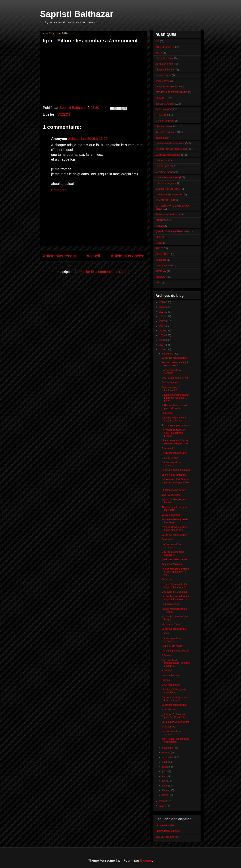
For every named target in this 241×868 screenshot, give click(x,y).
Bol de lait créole (165, 58)
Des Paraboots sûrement (175, 378)
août (165, 762)
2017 (162, 345)
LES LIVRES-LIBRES (167, 837)
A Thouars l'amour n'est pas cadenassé (174, 407)
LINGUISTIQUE (164, 172)
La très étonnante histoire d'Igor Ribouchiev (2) (175, 586)
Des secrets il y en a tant (175, 592)
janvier (166, 795)
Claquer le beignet (165, 70)
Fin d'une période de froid (175, 651)
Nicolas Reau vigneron (168, 831)
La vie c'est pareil (171, 515)
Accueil (93, 256)
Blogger (146, 860)
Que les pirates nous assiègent (173, 553)
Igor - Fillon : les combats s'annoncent (175, 740)
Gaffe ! (165, 633)
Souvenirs (161, 260)
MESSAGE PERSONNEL (169, 195)
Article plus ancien (128, 256)
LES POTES (162, 160)
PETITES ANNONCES (168, 214)
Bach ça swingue (171, 495)
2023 (162, 316)
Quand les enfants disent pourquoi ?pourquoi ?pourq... (175, 398)
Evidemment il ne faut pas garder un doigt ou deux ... (176, 482)
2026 (162, 302)
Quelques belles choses (175, 559)
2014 (162, 806)
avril (165, 781)
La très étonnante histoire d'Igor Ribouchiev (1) (175, 598)
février (166, 790)
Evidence (167, 579)
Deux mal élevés (171, 685)
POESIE (160, 226)
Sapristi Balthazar (77, 14)
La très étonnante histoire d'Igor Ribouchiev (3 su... (175, 572)
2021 (162, 326)
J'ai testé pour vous (166, 132)
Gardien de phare (165, 121)
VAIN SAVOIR (163, 266)
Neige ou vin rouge (172, 646)
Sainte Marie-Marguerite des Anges (175, 521)
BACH (159, 53)
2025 (162, 307)
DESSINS (161, 98)
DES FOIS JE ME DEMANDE (171, 92)
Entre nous (167, 539)
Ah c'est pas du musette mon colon (175, 509)
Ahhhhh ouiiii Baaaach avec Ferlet (174, 691)
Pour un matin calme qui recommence (175, 364)
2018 (162, 340)
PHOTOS (161, 220)
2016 (162, 349)
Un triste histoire (170, 675)
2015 (162, 801)
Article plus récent (59, 256)
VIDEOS (64, 114)
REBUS (160, 237)
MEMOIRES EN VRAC (168, 189)
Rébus (159, 243)
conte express (163, 81)
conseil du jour (163, 75)
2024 (162, 312)
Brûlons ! (166, 680)
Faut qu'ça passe (171, 604)
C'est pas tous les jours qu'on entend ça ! (174, 529)
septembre (168, 757)
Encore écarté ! (170, 382)
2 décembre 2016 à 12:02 (88, 139)
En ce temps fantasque (174, 475)
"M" (157, 41)
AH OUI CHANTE (165, 47)
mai (164, 776)
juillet (165, 767)
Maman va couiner (172, 624)
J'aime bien (162, 138)
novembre (168, 748)
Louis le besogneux (166, 183)
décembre (168, 354)
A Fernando (168, 448)
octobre (167, 753)
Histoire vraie (163, 126)
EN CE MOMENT (165, 104)
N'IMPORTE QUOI (166, 200)
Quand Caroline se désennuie (172, 231)
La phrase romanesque (168, 155)
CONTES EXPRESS (167, 87)
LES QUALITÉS (164, 166)
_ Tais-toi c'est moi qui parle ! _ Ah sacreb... (174, 716)
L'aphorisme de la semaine (170, 143)
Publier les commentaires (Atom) (104, 272)
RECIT (159, 248)
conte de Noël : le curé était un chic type (174, 419)
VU (157, 282)
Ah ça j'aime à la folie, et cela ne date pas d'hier (175, 442)
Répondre (59, 190)
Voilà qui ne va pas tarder (175, 722)
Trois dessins (169, 709)
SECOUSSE (162, 254)
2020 (162, 331)
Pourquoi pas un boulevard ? (170, 389)
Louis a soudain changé (168, 177)
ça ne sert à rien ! (165, 64)
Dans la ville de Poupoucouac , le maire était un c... (176, 663)
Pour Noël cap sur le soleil (176, 470)
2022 (162, 321)
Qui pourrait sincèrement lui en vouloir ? (175, 699)
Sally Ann (167, 413)
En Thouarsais (163, 109)
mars (165, 786)
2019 (162, 335)
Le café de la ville (165, 825)
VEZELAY (161, 271)
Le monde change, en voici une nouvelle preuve (173, 433)
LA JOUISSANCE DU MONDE (172, 149)
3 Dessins (167, 655)
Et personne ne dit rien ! (175, 490)
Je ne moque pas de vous (175, 425)
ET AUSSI (161, 115)
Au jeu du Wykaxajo (172, 564)
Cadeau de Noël (170, 458)
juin (164, 771)
